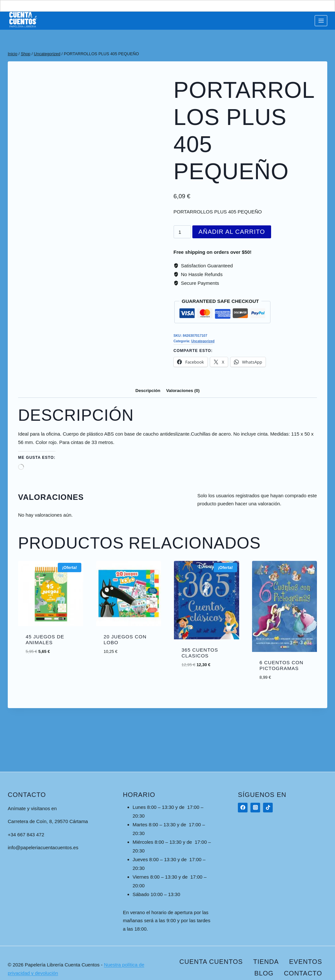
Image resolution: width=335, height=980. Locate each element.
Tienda (266, 962)
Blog (264, 973)
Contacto (303, 973)
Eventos (306, 962)
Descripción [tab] (148, 391)
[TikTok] (268, 808)
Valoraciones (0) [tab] (183, 391)
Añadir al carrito (232, 232)
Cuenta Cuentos (211, 962)
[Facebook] (243, 808)
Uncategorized (203, 341)
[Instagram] (255, 808)
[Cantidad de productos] (182, 232)
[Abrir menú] (321, 21)
